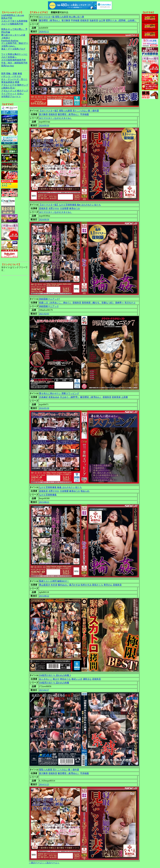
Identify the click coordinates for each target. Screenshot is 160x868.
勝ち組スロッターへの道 (13, 35)
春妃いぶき (77, 679)
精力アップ (23, 91)
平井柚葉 (75, 20)
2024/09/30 (44, 125)
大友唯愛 (64, 208)
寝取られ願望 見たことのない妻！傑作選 (59, 770)
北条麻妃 (43, 397)
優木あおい (63, 585)
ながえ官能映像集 (48, 495)
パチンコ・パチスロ (11, 76)
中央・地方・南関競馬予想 (14, 63)
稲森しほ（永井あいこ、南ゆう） (56, 303)
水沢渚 (54, 585)
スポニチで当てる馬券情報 (14, 21)
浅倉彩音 (94, 20)
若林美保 (116, 397)
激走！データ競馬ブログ (13, 49)
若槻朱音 (85, 20)
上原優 (124, 397)
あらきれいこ (46, 679)
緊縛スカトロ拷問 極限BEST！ (54, 581)
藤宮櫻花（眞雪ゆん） (50, 20)
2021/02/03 (44, 314)
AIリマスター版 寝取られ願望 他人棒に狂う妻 (62, 17)
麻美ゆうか (75, 208)
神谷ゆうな (65, 679)
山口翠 (102, 20)
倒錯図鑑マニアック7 (50, 299)
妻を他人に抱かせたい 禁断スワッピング (59, 393)
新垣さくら (98, 585)
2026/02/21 (44, 32)
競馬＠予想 (7, 18)
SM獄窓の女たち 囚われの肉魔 (54, 683)
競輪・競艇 (12, 73)
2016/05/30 (44, 408)
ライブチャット (9, 94)
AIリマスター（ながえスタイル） (56, 118)
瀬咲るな (87, 679)
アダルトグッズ (9, 91)
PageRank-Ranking (10, 41)
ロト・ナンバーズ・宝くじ (14, 79)
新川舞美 (66, 20)
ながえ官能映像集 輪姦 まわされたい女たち (60, 487)
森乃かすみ (75, 585)
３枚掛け (6, 38)
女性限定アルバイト (11, 96)
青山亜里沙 (45, 585)
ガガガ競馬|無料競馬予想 (13, 60)
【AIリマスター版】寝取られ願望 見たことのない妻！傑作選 (69, 111)
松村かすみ (86, 585)
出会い (20, 94)
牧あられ (85, 491)
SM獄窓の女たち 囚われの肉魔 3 (55, 675)
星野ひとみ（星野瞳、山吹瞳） (121, 20)
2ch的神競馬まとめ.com (13, 15)
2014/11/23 (44, 784)
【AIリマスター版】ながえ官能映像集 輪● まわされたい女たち (70, 205)
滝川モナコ (130, 303)
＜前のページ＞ (37, 863)
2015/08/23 (44, 502)
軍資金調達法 (8, 82)
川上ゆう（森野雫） (70, 397)
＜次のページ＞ (52, 863)
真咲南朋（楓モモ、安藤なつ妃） (98, 303)
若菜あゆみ (54, 397)
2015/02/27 (44, 690)
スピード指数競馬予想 (12, 24)
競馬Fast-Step (8, 66)
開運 (17, 82)
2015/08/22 (44, 596)
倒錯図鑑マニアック (49, 306)
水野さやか (54, 208)
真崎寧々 (120, 303)
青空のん (108, 585)
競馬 (3, 73)
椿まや (56, 679)
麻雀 (20, 73)
